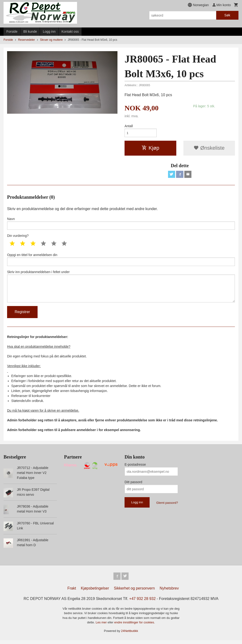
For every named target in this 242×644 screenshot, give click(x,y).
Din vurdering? (18, 237)
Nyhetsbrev (169, 592)
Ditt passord (133, 486)
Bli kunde (30, 32)
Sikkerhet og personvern (134, 592)
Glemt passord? (167, 506)
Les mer (102, 626)
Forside (12, 32)
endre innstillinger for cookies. (134, 626)
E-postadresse (135, 468)
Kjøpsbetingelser (95, 592)
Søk (227, 15)
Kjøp (150, 148)
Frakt (72, 592)
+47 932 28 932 (143, 602)
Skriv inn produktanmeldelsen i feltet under (121, 289)
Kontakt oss (70, 32)
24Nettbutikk (130, 635)
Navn (121, 225)
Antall (129, 126)
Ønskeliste (209, 148)
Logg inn (49, 32)
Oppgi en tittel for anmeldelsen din (121, 261)
